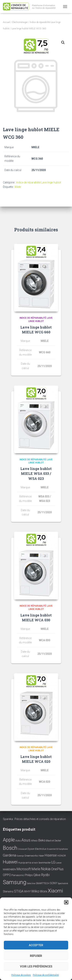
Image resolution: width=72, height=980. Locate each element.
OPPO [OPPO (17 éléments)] (7, 875)
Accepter (36, 945)
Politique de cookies (21, 975)
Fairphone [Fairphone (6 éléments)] (63, 849)
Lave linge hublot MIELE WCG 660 (36, 330)
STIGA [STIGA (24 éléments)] (19, 891)
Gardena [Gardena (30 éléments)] (10, 855)
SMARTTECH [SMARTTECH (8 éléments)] (43, 883)
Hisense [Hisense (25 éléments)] (51, 855)
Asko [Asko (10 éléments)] (18, 841)
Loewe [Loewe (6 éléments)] (59, 863)
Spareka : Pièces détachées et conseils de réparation (34, 819)
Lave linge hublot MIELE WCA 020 (36, 759)
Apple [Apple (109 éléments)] (9, 840)
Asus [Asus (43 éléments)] (26, 840)
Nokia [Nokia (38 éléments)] (46, 869)
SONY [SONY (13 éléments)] (54, 883)
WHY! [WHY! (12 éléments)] (27, 891)
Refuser (36, 956)
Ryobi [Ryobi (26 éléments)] (45, 875)
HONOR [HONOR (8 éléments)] (62, 856)
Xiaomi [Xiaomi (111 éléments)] (55, 891)
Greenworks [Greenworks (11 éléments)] (31, 856)
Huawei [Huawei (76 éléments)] (10, 862)
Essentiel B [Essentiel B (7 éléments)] (52, 849)
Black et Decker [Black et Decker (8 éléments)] (54, 841)
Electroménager (20, 22)
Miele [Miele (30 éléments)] (36, 869)
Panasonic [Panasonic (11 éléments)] (18, 875)
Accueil (7, 22)
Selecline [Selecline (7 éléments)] (31, 883)
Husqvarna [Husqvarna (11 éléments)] (25, 863)
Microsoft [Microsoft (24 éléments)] (24, 869)
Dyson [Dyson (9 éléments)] (31, 849)
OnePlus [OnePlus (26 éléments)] (57, 869)
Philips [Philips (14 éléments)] (29, 875)
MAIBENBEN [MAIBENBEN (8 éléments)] (9, 869)
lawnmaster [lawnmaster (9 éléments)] (45, 863)
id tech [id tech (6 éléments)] (35, 863)
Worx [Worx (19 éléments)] (44, 891)
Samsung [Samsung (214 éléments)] (15, 882)
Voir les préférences (36, 966)
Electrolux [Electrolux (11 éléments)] (41, 849)
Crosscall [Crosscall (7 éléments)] (22, 849)
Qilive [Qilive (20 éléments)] (37, 875)
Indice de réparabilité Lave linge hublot (39, 182)
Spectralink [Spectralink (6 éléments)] (63, 883)
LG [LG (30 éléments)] (53, 862)
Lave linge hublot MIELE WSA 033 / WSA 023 (36, 473)
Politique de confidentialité (46, 975)
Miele (18, 187)
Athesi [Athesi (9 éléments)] (34, 841)
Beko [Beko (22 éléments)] (42, 840)
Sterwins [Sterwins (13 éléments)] (8, 892)
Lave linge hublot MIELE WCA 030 (36, 618)
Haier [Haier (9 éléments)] (41, 856)
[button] (66, 902)
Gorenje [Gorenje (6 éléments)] (20, 856)
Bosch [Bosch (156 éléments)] (10, 848)
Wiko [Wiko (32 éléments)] (35, 891)
